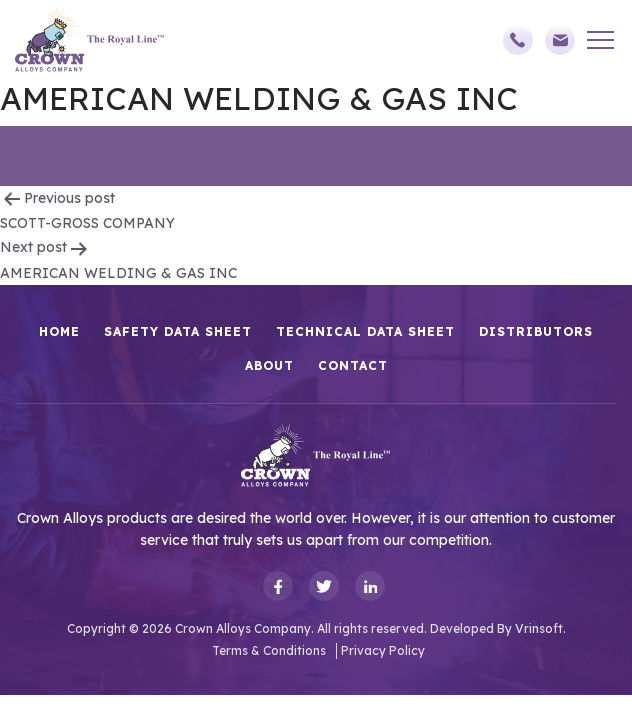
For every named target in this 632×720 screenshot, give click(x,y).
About (269, 365)
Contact (353, 365)
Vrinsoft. (540, 628)
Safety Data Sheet (178, 331)
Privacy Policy (383, 650)
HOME (59, 331)
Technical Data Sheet (365, 331)
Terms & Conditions (269, 650)
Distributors (536, 331)
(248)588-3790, (518, 40)
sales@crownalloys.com (560, 40)
